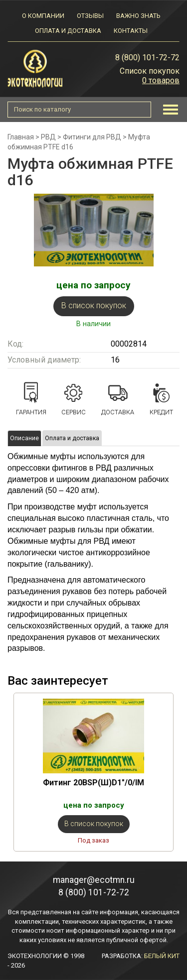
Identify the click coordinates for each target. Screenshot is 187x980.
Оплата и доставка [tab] (72, 438)
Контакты (131, 31)
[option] (93, 772)
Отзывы (90, 16)
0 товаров (161, 80)
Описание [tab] (24, 438)
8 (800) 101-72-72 (147, 58)
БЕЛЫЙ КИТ (162, 956)
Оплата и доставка (68, 31)
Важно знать (138, 16)
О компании (43, 16)
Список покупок (150, 71)
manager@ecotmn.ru (94, 880)
